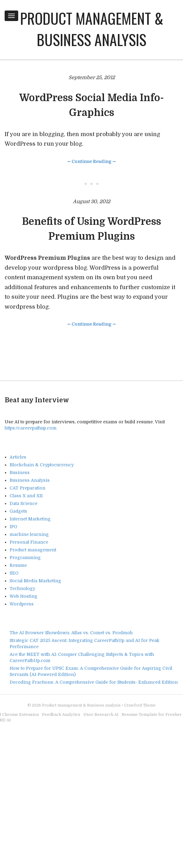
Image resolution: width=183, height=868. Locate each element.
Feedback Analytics (61, 714)
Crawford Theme (140, 705)
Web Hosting (23, 596)
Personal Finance (29, 542)
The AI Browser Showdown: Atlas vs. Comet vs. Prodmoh (71, 633)
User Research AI (101, 714)
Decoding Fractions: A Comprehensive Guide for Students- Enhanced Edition (94, 682)
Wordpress (22, 604)
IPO (13, 527)
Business (20, 472)
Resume (18, 565)
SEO (14, 573)
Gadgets (18, 511)
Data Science (23, 503)
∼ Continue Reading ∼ (92, 161)
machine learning (29, 534)
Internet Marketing (30, 519)
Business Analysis (30, 480)
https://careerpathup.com (31, 428)
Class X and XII (26, 496)
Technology (22, 588)
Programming (25, 558)
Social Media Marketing (35, 581)
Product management (33, 550)
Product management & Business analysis (92, 29)
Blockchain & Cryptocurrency (42, 465)
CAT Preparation (27, 488)
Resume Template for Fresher (152, 714)
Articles (18, 457)
